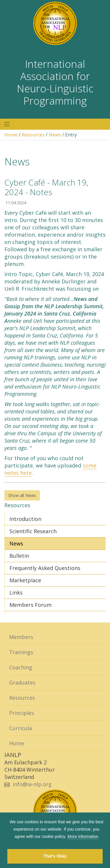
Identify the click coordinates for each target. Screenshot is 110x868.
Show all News (22, 495)
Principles (22, 713)
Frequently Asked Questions (45, 568)
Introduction (25, 519)
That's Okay (55, 856)
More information (83, 836)
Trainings (21, 652)
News (55, 135)
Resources (33, 135)
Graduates (22, 682)
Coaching (21, 667)
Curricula (21, 728)
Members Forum (31, 605)
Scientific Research (33, 531)
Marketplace (25, 580)
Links (16, 592)
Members (21, 637)
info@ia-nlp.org (32, 784)
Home (11, 135)
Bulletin (19, 556)
